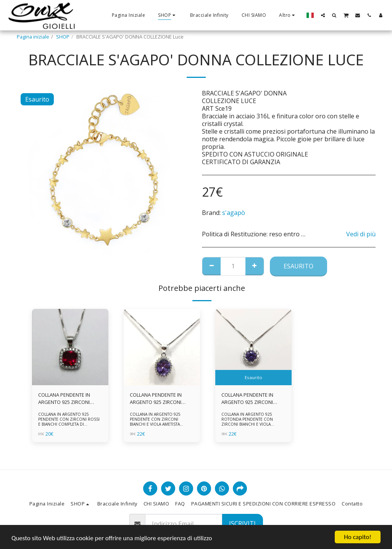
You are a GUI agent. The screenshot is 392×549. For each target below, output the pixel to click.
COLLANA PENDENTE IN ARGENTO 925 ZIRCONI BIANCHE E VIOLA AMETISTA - (252, 399)
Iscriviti (242, 523)
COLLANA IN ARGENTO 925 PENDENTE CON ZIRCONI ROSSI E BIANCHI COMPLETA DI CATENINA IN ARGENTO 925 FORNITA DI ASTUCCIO (69, 424)
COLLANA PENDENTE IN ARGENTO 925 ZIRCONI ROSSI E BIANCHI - (64, 399)
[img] (70, 347)
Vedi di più (361, 234)
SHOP (63, 37)
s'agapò (234, 213)
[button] (323, 15)
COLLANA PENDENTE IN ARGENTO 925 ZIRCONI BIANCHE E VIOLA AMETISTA (161, 399)
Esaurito (298, 266)
